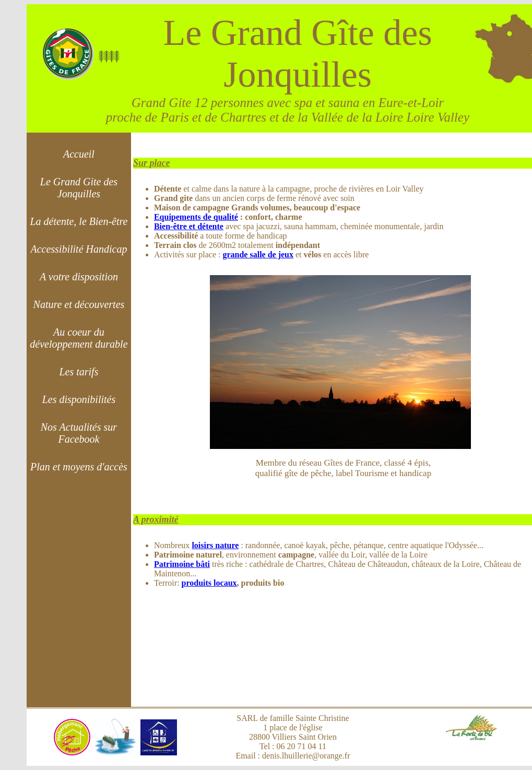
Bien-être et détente (189, 226)
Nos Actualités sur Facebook (79, 433)
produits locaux (209, 583)
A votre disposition (79, 277)
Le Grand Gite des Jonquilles (79, 188)
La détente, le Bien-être (79, 221)
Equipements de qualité (196, 217)
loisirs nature (215, 545)
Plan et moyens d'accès (79, 467)
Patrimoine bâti (182, 564)
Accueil (79, 154)
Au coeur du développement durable (79, 338)
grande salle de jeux (258, 254)
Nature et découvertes (79, 304)
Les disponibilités (79, 399)
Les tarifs (79, 372)
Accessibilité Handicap (79, 249)
